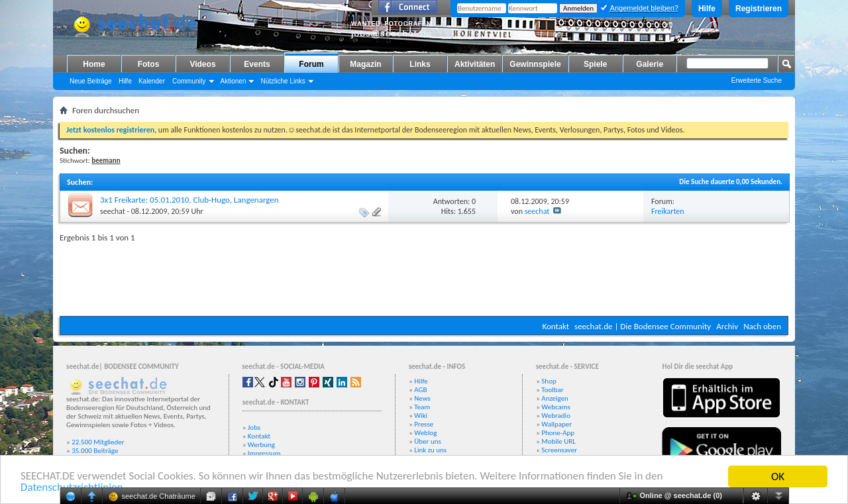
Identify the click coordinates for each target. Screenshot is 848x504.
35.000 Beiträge (95, 451)
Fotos (149, 64)
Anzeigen (555, 398)
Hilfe (707, 9)
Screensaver (559, 450)
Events (257, 64)
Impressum (264, 453)
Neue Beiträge (91, 81)
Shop (549, 381)
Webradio (556, 416)
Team (422, 407)
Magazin (365, 64)
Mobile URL (558, 441)
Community (189, 81)
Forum (311, 64)
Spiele (595, 64)
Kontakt (556, 326)
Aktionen (234, 81)
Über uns (428, 441)
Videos (202, 64)
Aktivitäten (475, 64)
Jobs (254, 428)
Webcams (556, 407)
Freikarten (668, 211)
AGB (420, 390)
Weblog (425, 433)
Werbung (261, 445)
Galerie (650, 64)
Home (94, 64)
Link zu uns (430, 450)
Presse (424, 424)
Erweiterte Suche (757, 80)
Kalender (152, 81)
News (422, 398)
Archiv (727, 326)
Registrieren (759, 9)
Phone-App (558, 433)
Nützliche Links (283, 81)
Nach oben (762, 326)
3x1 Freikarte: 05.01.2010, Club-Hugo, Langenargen (189, 200)
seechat (113, 211)
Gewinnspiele (535, 64)
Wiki (421, 416)
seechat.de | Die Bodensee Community (643, 326)
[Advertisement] (424, 276)
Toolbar (552, 390)
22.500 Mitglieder (98, 442)
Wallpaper (556, 424)
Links (420, 64)
